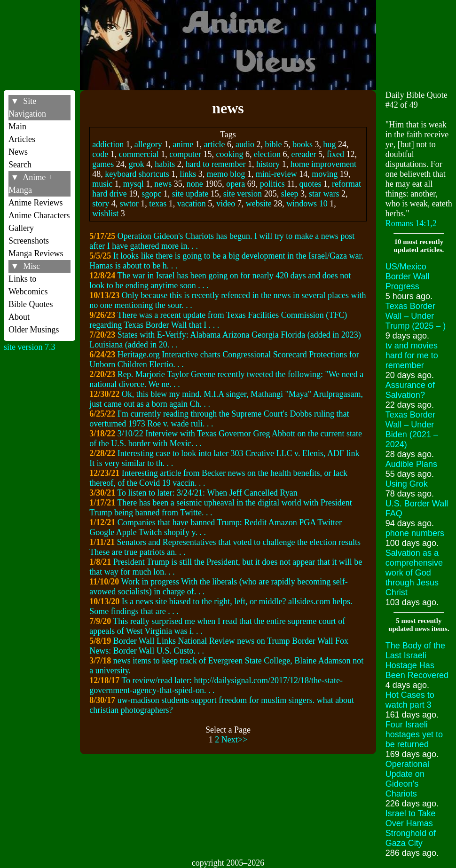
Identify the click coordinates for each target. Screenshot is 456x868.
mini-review (276, 174)
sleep (290, 194)
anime (183, 144)
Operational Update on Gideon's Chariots (407, 779)
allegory (148, 144)
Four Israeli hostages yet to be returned (414, 734)
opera (236, 184)
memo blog (226, 174)
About (19, 317)
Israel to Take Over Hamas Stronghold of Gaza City (411, 828)
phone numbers (415, 533)
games (103, 164)
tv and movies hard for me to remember (412, 355)
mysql (134, 184)
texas (158, 204)
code (100, 154)
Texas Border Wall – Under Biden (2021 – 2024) (412, 430)
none (195, 184)
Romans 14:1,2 (411, 223)
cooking (230, 154)
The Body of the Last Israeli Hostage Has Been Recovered (417, 660)
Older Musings (34, 330)
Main (17, 126)
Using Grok (407, 484)
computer (185, 154)
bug (330, 144)
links (188, 174)
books (303, 144)
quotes (311, 184)
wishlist (105, 213)
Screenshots (29, 241)
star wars (324, 194)
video (226, 204)
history (268, 164)
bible (274, 144)
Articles (22, 139)
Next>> (234, 740)
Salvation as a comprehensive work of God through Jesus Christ (414, 573)
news (163, 184)
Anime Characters (39, 215)
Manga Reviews (36, 253)
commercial (139, 154)
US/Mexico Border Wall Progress (407, 276)
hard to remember (216, 164)
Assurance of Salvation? (410, 390)
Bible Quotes (31, 304)
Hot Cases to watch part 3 (410, 700)
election (267, 154)
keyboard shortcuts (137, 174)
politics (272, 184)
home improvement (323, 164)
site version (243, 194)
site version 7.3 (30, 347)
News (18, 152)
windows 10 (307, 204)
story (101, 204)
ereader (304, 154)
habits (165, 164)
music (102, 184)
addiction (108, 144)
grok (137, 164)
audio (245, 144)
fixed (335, 154)
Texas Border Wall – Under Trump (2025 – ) (416, 316)
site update (190, 194)
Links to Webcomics (28, 285)
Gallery (21, 228)
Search (20, 165)
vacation (192, 204)
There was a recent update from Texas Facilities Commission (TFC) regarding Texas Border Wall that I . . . (218, 320)
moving (325, 174)
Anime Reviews (35, 203)
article (215, 144)
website (259, 204)
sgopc (151, 194)
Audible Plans (411, 464)
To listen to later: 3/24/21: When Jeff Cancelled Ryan (207, 493)
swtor (129, 204)
